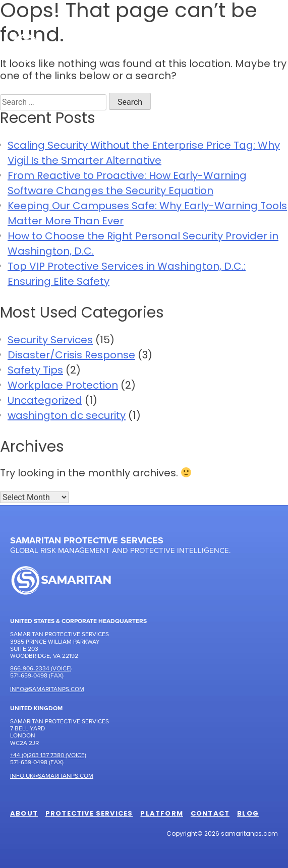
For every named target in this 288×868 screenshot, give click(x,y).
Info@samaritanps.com (47, 689)
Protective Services (89, 814)
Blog (248, 814)
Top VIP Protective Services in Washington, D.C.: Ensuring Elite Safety (127, 275)
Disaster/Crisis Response (71, 356)
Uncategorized (45, 401)
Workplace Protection (63, 386)
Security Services (50, 341)
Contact (210, 814)
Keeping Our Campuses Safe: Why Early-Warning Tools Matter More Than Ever (147, 214)
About (24, 814)
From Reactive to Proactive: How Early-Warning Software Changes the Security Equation (127, 184)
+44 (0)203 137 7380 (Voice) (48, 755)
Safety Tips (35, 371)
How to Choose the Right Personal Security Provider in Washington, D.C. (143, 244)
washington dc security (67, 416)
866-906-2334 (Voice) (41, 668)
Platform (161, 814)
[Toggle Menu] (265, 48)
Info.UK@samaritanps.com (52, 776)
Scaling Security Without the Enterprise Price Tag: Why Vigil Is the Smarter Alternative (144, 154)
